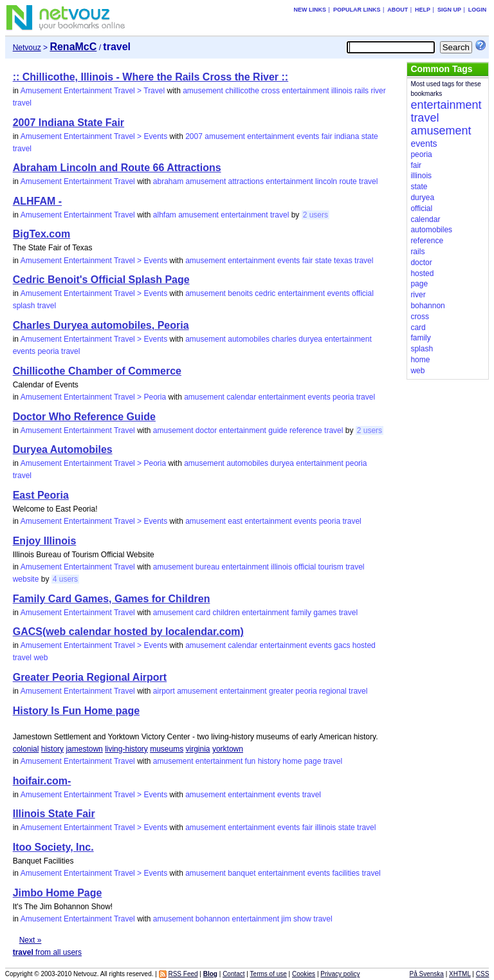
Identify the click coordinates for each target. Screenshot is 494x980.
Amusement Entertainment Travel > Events (94, 136)
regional (333, 691)
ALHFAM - (37, 201)
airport (164, 691)
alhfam (165, 215)
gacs (342, 645)
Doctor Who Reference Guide (84, 417)
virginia (198, 749)
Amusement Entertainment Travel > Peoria (93, 397)
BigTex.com (42, 234)
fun (251, 761)
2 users (316, 215)
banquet (242, 873)
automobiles (249, 339)
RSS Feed (183, 974)
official (363, 293)
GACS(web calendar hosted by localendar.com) (128, 632)
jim (286, 919)
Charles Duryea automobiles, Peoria (101, 325)
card (203, 613)
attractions (246, 181)
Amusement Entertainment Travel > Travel (93, 91)
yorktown (228, 749)
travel (22, 103)
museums (167, 749)
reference (306, 430)
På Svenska (427, 974)
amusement (203, 91)
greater (281, 691)
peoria (48, 351)
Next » (31, 940)
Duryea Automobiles (63, 449)
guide (278, 430)
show (302, 919)
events (308, 136)
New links (310, 10)
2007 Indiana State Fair (69, 123)
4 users (65, 579)
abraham (168, 181)
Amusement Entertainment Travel (78, 181)
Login (478, 10)
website (26, 579)
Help (423, 10)
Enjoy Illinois (45, 541)
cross (270, 91)
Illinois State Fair (54, 814)
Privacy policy (340, 974)
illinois (342, 91)
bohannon (213, 919)
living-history (126, 749)
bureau (207, 567)
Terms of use (269, 974)
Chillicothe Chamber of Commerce (97, 371)
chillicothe (242, 91)
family (301, 613)
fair (327, 136)
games (325, 613)
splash (24, 306)
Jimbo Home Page (58, 893)
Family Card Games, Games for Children (112, 599)
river (378, 91)
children (226, 613)
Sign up (449, 10)
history (52, 749)
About (398, 10)
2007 (194, 136)
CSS (483, 974)
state (370, 136)
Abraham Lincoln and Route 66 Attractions (117, 168)
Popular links (357, 10)
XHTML (460, 974)
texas (343, 261)
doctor (206, 430)
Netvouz (27, 48)
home (292, 761)
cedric (265, 293)
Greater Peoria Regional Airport (90, 677)
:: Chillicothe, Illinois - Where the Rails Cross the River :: (151, 77)
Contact (233, 974)
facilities (346, 873)
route (348, 181)
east (235, 521)
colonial (26, 749)
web (41, 658)
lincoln (326, 181)
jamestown (84, 749)
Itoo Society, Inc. (53, 847)
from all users (47, 952)
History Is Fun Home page (76, 711)
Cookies (304, 974)
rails (361, 91)
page (313, 761)
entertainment (305, 91)
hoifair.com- (42, 781)
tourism (330, 567)
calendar (241, 397)
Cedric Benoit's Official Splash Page (101, 280)
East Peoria (41, 495)
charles (284, 339)
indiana (347, 136)
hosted (364, 645)
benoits (240, 293)
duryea (310, 339)
